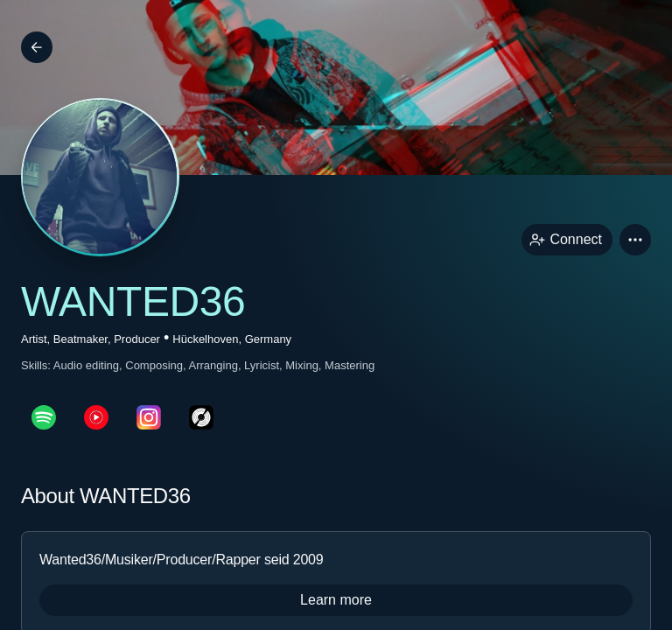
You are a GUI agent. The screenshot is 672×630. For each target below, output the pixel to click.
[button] (635, 240)
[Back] (37, 47)
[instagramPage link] (149, 417)
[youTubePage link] (96, 417)
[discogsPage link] (201, 417)
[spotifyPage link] (44, 417)
